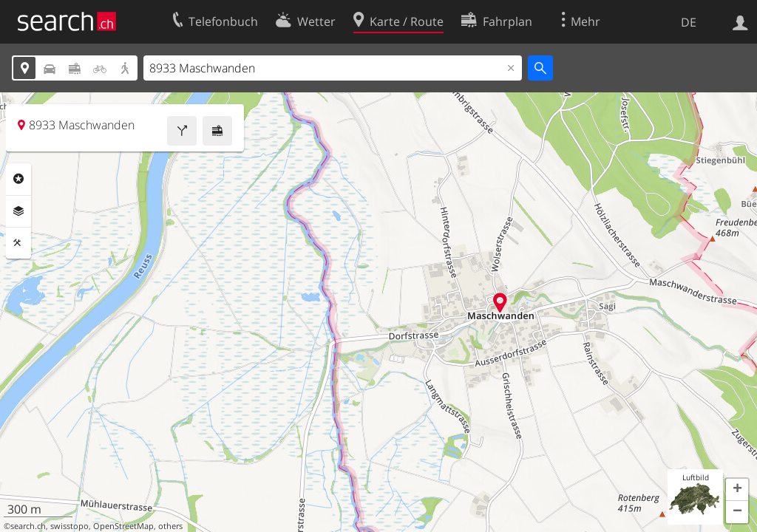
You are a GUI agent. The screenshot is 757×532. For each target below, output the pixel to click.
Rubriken (18, 179)
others (170, 526)
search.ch (28, 526)
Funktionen (18, 243)
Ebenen (18, 211)
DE (689, 22)
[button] (737, 490)
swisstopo (69, 526)
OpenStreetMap (123, 526)
